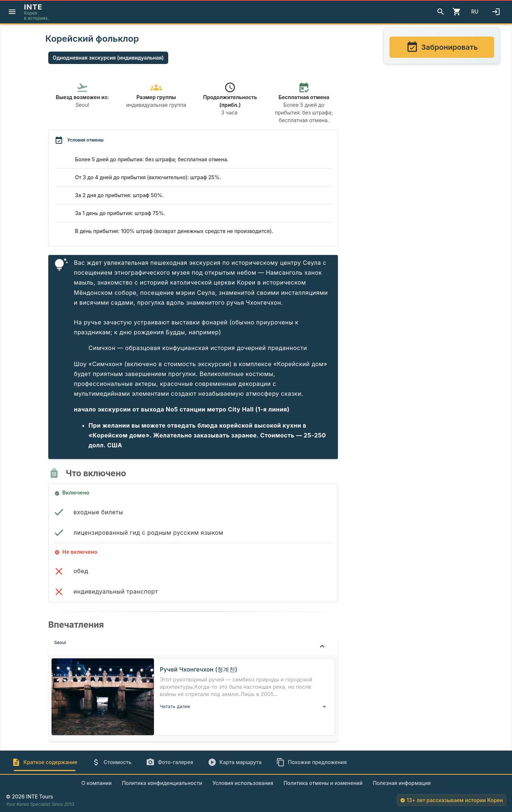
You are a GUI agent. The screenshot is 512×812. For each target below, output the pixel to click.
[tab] (44, 762)
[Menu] (12, 12)
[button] (193, 646)
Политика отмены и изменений (323, 783)
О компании (96, 783)
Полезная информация (402, 783)
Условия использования (243, 783)
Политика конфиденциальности (162, 783)
